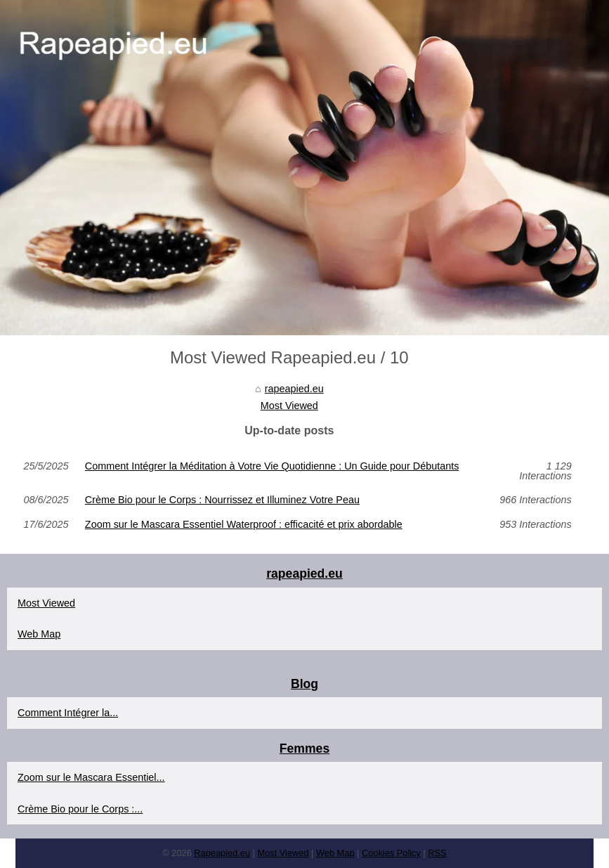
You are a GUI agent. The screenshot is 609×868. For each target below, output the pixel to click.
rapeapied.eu (294, 389)
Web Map (39, 634)
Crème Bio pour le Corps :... (80, 809)
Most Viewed (289, 406)
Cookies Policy (391, 853)
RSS (437, 853)
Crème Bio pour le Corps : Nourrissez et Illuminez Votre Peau (222, 500)
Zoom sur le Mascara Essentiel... (91, 777)
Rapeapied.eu (222, 853)
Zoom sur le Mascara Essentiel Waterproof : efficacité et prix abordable (244, 524)
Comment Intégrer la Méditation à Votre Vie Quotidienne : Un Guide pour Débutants (272, 466)
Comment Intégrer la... (68, 713)
